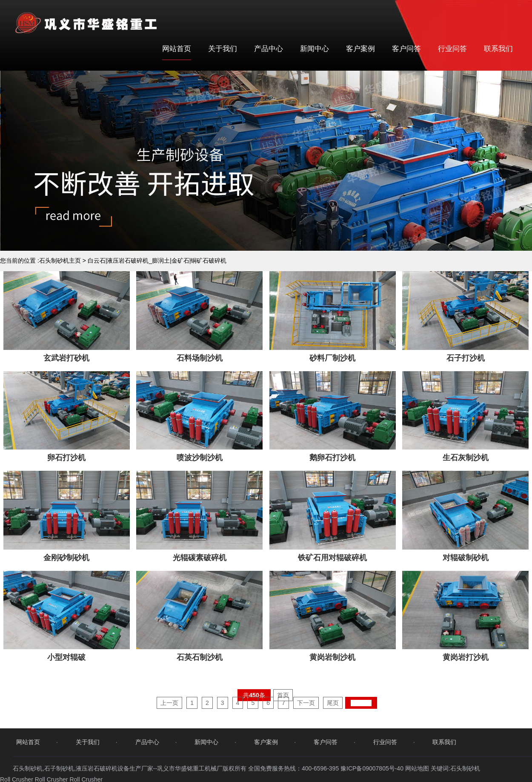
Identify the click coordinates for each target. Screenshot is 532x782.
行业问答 (452, 49)
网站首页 (177, 49)
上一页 (169, 729)
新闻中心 (315, 49)
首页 (283, 722)
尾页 (333, 729)
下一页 (306, 729)
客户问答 (406, 49)
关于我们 (223, 49)
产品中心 (269, 49)
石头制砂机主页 (60, 261)
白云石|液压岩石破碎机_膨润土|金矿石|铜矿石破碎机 (157, 261)
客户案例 (360, 49)
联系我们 (498, 49)
